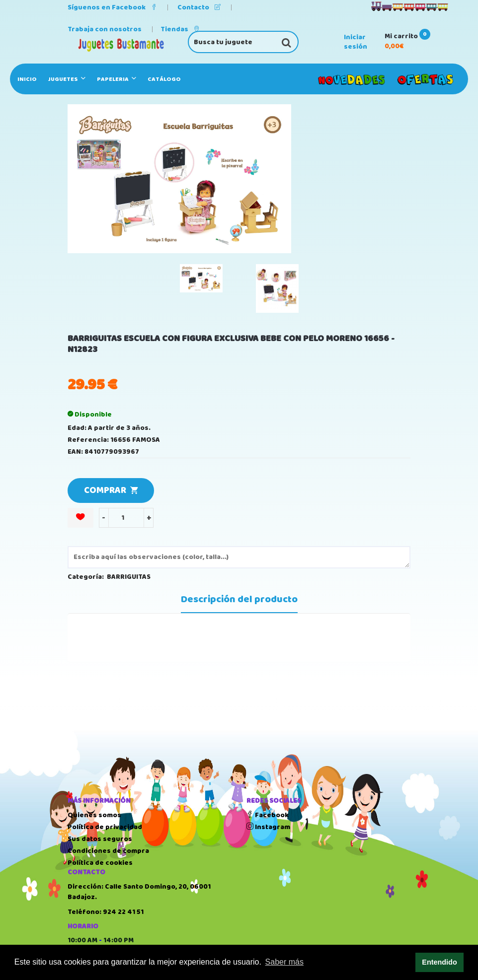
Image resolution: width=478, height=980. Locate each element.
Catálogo (164, 79)
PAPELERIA (117, 79)
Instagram (268, 827)
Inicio (27, 79)
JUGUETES (67, 79)
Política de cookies (100, 863)
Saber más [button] (284, 962)
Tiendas (180, 29)
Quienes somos (94, 815)
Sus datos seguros (100, 839)
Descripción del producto (239, 600)
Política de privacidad (105, 827)
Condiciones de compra (108, 851)
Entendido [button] (439, 962)
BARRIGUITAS (129, 577)
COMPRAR (111, 490)
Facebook (268, 815)
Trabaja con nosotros (105, 29)
